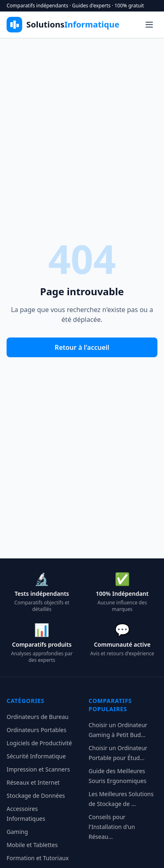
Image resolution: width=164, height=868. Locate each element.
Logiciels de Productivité (39, 743)
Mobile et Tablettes (32, 845)
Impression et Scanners (38, 769)
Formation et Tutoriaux (38, 858)
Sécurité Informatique (36, 756)
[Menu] (149, 25)
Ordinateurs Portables (36, 730)
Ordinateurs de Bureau (38, 717)
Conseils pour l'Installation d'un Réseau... (112, 827)
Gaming (17, 832)
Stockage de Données (36, 796)
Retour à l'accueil (82, 347)
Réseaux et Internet (33, 782)
